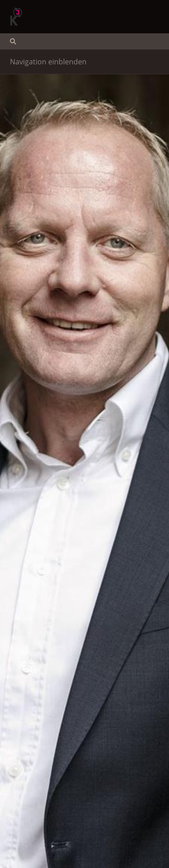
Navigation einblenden (48, 62)
